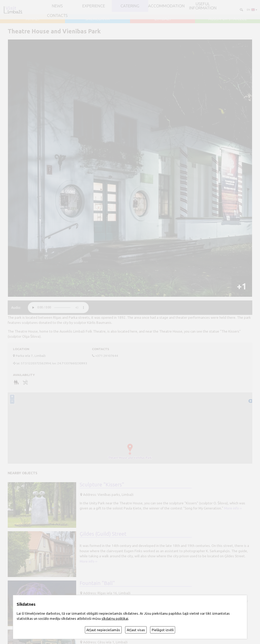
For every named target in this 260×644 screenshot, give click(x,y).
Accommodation (166, 6)
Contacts (57, 15)
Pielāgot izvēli (163, 630)
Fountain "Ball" (97, 583)
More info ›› (233, 509)
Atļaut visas (136, 630)
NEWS (57, 6)
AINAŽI (33, 19)
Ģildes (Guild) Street (103, 534)
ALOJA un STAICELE (228, 19)
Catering (130, 6)
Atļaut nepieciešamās (103, 630)
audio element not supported (58, 308)
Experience (94, 6)
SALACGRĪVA (97, 19)
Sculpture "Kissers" (102, 485)
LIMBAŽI (163, 19)
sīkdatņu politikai (115, 618)
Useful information (203, 6)
